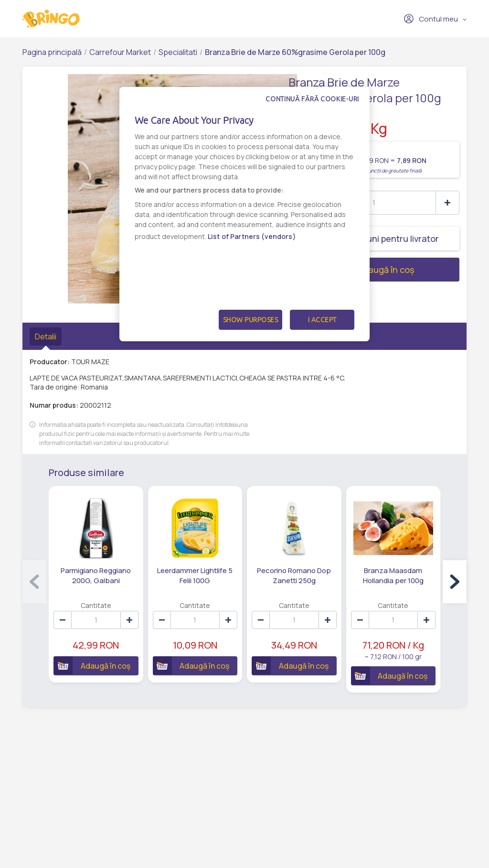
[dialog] (244, 214)
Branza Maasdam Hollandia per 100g (393, 575)
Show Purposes (251, 320)
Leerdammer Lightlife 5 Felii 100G (195, 575)
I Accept (322, 320)
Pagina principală (52, 52)
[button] (455, 582)
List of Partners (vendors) (252, 236)
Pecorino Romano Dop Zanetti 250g (294, 575)
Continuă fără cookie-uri (312, 99)
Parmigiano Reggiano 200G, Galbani (96, 575)
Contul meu (431, 19)
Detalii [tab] (46, 336)
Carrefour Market (120, 52)
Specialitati (178, 52)
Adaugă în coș (351, 270)
